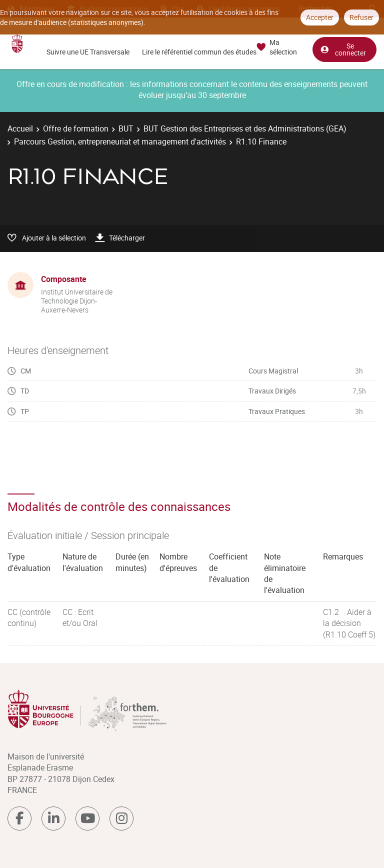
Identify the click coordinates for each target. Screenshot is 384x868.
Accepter (320, 17)
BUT (126, 128)
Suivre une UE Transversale (88, 52)
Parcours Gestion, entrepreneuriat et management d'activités (120, 141)
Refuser (361, 17)
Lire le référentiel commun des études (199, 52)
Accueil (20, 128)
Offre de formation (76, 128)
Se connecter (343, 49)
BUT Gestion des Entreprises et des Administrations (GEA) (245, 128)
